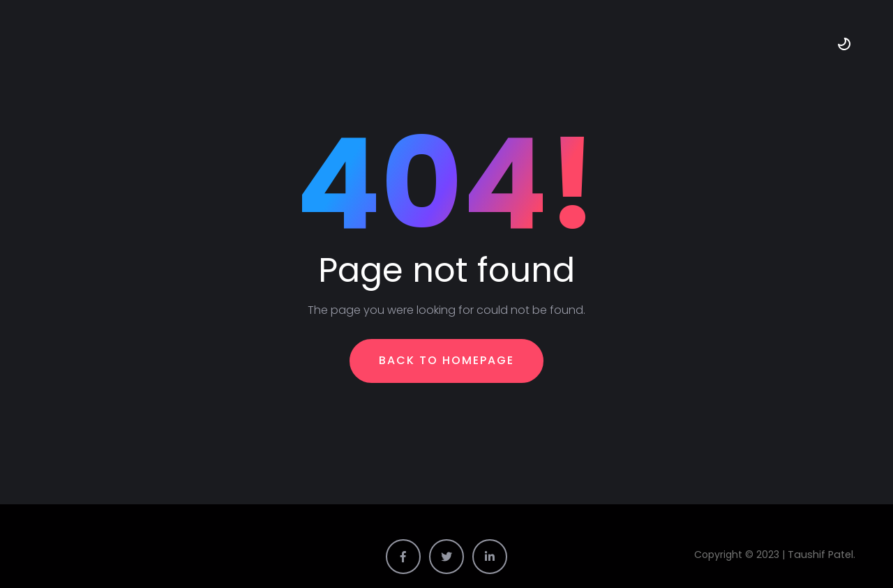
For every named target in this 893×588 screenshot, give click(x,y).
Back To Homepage (446, 360)
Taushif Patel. (824, 554)
